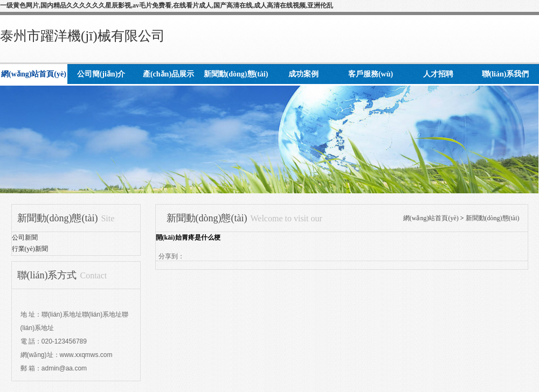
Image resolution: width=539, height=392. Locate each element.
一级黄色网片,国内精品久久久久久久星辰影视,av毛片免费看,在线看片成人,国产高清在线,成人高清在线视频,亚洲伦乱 (167, 5)
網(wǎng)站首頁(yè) (431, 218)
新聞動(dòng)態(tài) (493, 218)
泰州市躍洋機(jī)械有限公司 (82, 36)
